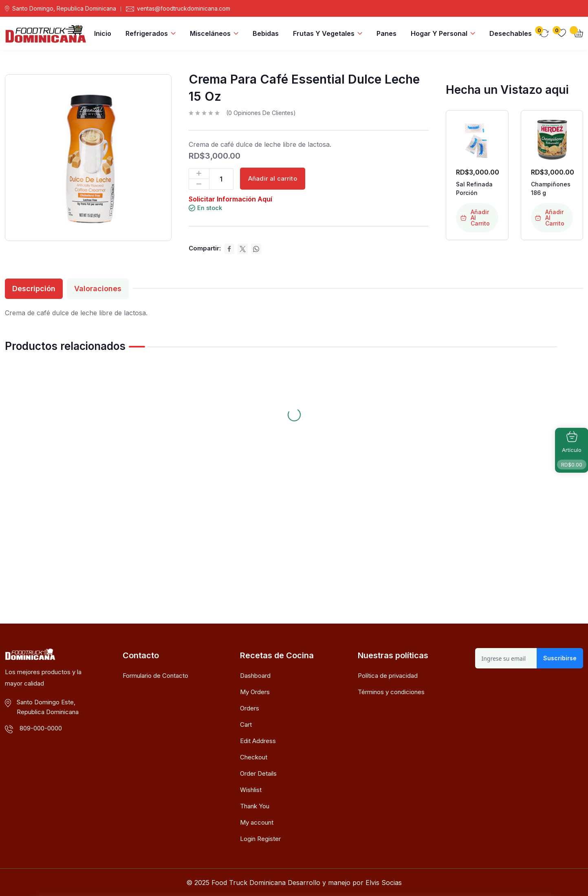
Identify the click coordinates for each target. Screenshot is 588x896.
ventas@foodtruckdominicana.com (184, 9)
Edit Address (258, 741)
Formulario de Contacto (155, 676)
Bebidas (266, 33)
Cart (246, 725)
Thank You (255, 806)
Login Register (260, 839)
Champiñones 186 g (551, 188)
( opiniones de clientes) (261, 113)
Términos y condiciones (391, 692)
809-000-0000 (41, 728)
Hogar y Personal (439, 33)
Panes (386, 33)
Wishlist (251, 790)
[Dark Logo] (46, 33)
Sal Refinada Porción (474, 188)
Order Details (258, 773)
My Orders (255, 692)
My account (257, 822)
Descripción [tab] (34, 289)
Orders (250, 708)
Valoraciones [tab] (98, 289)
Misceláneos (210, 33)
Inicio (103, 33)
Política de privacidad (388, 676)
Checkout (254, 757)
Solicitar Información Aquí (230, 199)
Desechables (511, 33)
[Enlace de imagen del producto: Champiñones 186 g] (552, 139)
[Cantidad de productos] (221, 179)
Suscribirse (560, 658)
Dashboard (255, 676)
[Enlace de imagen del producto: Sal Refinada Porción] (477, 139)
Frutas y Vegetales (324, 33)
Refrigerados (147, 33)
